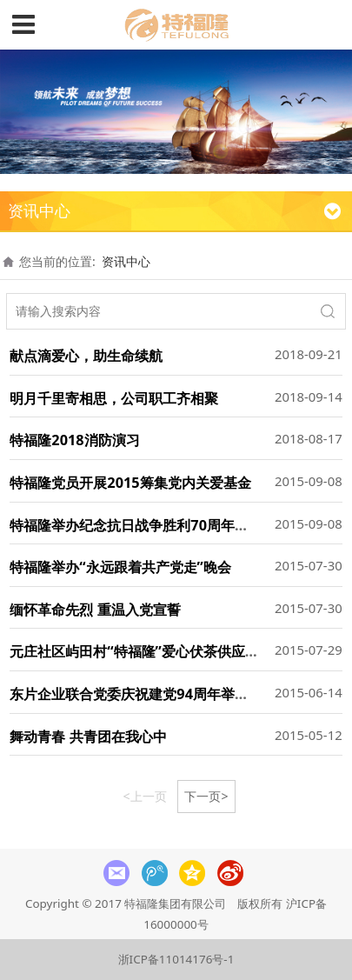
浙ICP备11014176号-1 (176, 959)
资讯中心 (126, 261)
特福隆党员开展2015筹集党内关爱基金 (130, 483)
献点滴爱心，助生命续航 (86, 356)
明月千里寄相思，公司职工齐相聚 (114, 398)
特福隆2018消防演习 (74, 440)
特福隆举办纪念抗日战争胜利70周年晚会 (136, 525)
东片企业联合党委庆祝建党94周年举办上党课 (150, 694)
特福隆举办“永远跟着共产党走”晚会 (120, 567)
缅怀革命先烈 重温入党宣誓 (95, 610)
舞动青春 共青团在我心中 (88, 737)
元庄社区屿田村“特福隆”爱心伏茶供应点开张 (148, 651)
